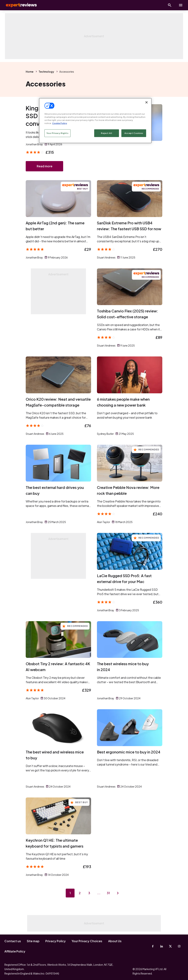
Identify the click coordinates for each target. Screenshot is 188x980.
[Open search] (170, 5)
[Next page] (118, 893)
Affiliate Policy (15, 951)
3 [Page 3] (89, 893)
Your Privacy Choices (87, 941)
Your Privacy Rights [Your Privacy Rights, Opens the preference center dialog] (57, 133)
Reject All (106, 133)
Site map (33, 941)
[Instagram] (179, 946)
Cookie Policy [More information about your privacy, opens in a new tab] (60, 123)
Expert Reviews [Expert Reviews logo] (18, 5)
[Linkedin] (162, 946)
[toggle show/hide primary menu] (181, 5)
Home (30, 72)
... (99, 893)
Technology (46, 72)
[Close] (147, 102)
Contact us (13, 941)
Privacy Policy (56, 941)
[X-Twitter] (170, 946)
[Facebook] (153, 946)
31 (108, 893)
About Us (115, 941)
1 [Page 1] (70, 893)
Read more (45, 166)
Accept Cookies (134, 133)
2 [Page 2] (80, 893)
